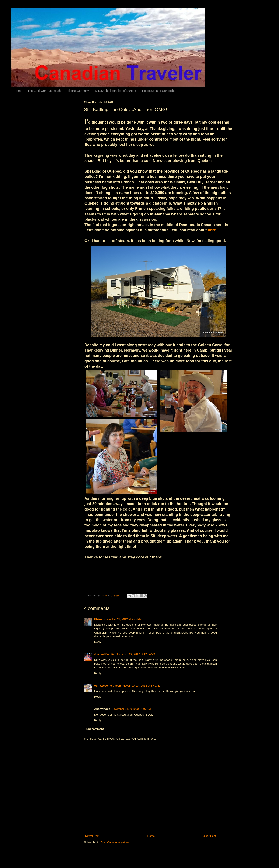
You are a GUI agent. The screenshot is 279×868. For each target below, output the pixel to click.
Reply (98, 642)
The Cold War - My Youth (44, 91)
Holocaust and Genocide (158, 91)
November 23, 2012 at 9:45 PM (123, 619)
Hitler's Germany (78, 91)
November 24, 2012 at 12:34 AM (135, 654)
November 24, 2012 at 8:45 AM (142, 686)
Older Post (209, 836)
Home (18, 91)
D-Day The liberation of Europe (116, 91)
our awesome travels (108, 686)
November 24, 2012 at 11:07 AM (131, 709)
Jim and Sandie (104, 654)
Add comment (95, 729)
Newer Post (92, 836)
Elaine (98, 619)
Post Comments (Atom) (115, 842)
